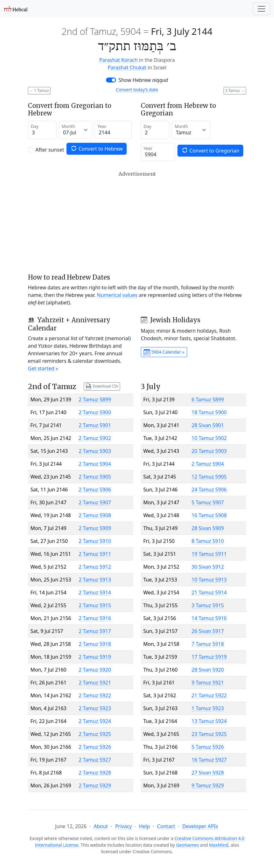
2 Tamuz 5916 (95, 618)
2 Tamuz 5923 (95, 708)
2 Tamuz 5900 (95, 412)
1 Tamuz (39, 91)
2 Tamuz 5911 (95, 554)
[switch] (111, 80)
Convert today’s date (137, 90)
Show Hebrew (143, 80)
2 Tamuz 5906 (95, 490)
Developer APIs (200, 826)
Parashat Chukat (127, 67)
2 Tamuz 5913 (95, 580)
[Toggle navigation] (261, 9)
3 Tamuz (235, 91)
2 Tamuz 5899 (95, 399)
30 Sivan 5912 (208, 567)
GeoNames (188, 845)
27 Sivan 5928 (208, 773)
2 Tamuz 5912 (95, 567)
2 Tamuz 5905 (95, 477)
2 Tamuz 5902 (95, 438)
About (101, 826)
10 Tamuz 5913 (209, 580)
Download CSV (102, 386)
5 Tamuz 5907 (208, 502)
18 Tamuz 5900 (209, 412)
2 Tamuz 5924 (95, 721)
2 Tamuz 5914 (95, 592)
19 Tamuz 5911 (209, 554)
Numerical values (117, 295)
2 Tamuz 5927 (95, 760)
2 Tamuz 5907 (95, 502)
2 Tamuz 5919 (95, 657)
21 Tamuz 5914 (209, 592)
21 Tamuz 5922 (209, 695)
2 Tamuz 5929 (95, 785)
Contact (166, 826)
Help (144, 826)
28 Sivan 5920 (208, 670)
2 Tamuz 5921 (95, 683)
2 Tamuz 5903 (95, 451)
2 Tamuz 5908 (95, 515)
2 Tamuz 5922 (95, 695)
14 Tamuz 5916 (209, 618)
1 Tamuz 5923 (208, 708)
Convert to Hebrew (97, 149)
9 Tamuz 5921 (208, 683)
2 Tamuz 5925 (95, 734)
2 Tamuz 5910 (95, 541)
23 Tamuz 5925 (209, 734)
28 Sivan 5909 (208, 528)
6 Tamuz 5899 (208, 399)
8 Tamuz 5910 (208, 541)
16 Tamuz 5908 (209, 515)
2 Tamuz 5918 (95, 644)
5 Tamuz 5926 (208, 747)
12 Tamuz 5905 (209, 477)
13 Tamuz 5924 (209, 721)
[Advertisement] (137, 222)
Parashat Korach (118, 60)
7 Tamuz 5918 (208, 644)
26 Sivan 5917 (208, 631)
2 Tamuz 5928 (95, 773)
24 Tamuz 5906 (209, 490)
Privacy (123, 826)
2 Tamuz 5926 (95, 747)
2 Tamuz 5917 (95, 631)
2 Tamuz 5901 (95, 425)
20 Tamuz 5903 (209, 451)
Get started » (43, 368)
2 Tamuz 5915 (95, 605)
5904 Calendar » (164, 352)
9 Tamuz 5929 (208, 785)
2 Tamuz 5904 (95, 464)
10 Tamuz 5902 (209, 438)
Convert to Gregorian (210, 150)
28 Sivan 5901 (208, 425)
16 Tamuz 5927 (209, 760)
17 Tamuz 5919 (209, 657)
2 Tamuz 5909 (95, 528)
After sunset (50, 150)
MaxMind (219, 845)
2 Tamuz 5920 (95, 670)
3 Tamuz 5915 (208, 605)
